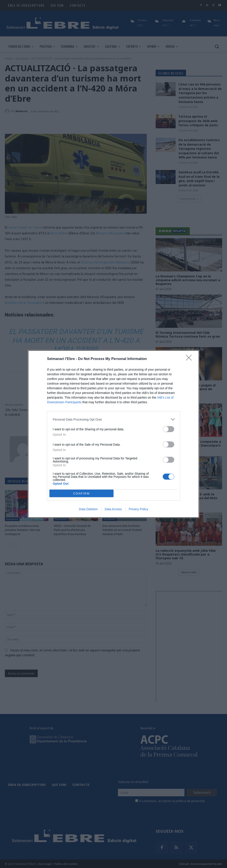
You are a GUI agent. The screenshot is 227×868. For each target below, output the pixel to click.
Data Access (113, 509)
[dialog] (113, 434)
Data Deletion (88, 509)
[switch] (168, 429)
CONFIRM (81, 493)
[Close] (190, 359)
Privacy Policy (138, 509)
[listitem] (113, 419)
